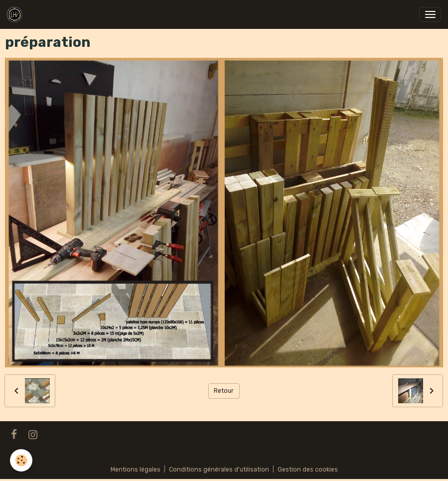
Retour (224, 391)
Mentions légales (136, 470)
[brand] (16, 14)
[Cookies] (21, 460)
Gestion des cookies (308, 470)
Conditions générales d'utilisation (219, 470)
